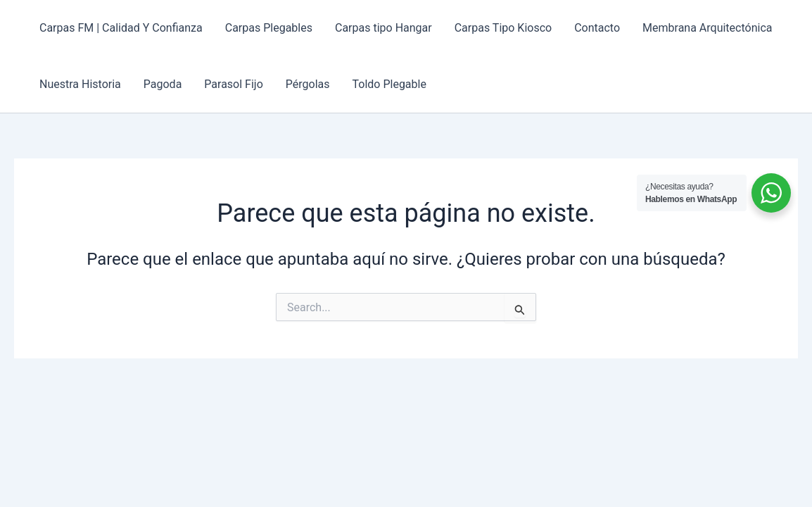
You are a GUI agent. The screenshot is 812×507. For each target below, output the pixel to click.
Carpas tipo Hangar (383, 28)
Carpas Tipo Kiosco (503, 28)
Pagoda (163, 84)
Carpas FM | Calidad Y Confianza (121, 28)
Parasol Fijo (233, 84)
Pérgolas (308, 84)
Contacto (597, 28)
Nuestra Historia (80, 84)
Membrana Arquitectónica (707, 28)
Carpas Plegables (269, 28)
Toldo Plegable (389, 84)
